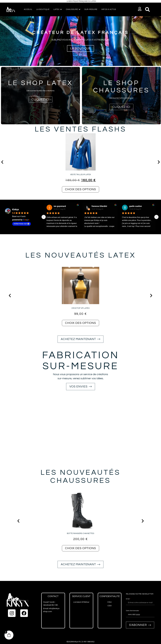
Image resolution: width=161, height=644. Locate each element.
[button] (140, 9)
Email (128, 599)
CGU (110, 602)
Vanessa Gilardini (99, 206)
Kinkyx (16, 209)
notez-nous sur (22, 224)
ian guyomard (60, 206)
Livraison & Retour (81, 602)
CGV (110, 606)
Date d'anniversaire (133, 611)
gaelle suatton (136, 206)
